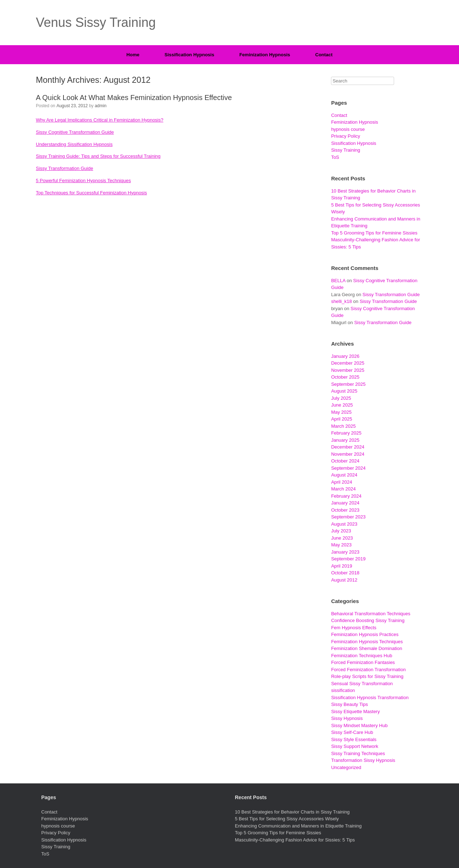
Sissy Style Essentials (354, 739)
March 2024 (343, 489)
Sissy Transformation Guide (65, 168)
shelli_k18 (341, 301)
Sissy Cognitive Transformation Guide (75, 132)
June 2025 (342, 405)
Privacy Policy (346, 136)
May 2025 (341, 412)
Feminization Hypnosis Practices (365, 634)
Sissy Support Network (355, 746)
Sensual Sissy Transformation (362, 684)
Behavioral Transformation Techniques (371, 614)
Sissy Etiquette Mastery (355, 712)
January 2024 (345, 503)
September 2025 (348, 384)
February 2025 (346, 433)
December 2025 (348, 363)
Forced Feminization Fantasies (363, 662)
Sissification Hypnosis (190, 55)
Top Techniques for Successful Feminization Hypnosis (91, 193)
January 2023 (345, 552)
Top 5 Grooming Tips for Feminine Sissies (374, 233)
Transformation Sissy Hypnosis (363, 760)
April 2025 (342, 419)
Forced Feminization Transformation (368, 670)
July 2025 (341, 398)
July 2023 (341, 531)
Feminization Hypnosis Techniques (367, 642)
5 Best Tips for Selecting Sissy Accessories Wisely (287, 819)
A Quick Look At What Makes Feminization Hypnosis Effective (134, 98)
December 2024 (348, 447)
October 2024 (345, 461)
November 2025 (348, 370)
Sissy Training (346, 150)
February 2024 (346, 496)
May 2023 (341, 545)
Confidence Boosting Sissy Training (368, 620)
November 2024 (348, 454)
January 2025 (345, 440)
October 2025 (345, 377)
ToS (335, 157)
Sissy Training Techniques (358, 753)
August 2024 (344, 475)
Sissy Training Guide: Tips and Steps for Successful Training (98, 156)
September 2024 (348, 468)
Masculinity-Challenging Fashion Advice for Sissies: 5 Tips (295, 840)
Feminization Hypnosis (265, 55)
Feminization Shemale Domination (366, 648)
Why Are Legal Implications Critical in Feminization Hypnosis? (100, 120)
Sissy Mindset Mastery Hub (359, 725)
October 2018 (345, 573)
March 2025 (343, 426)
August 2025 (344, 391)
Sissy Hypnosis (347, 718)
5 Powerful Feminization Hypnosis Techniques (83, 181)
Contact (324, 55)
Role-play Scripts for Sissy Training (367, 676)
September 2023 (348, 517)
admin (101, 106)
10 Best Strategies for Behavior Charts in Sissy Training (292, 812)
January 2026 (345, 356)
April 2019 (342, 566)
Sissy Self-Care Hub (352, 732)
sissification (343, 690)
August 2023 (344, 524)
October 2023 (345, 510)
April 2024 (342, 482)
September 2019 (348, 559)
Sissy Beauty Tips (349, 704)
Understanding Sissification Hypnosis (74, 144)
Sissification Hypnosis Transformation (370, 698)
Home (133, 55)
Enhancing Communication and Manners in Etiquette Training (298, 826)
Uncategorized (346, 767)
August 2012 (344, 580)
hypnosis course (348, 129)
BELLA (338, 281)
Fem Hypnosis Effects (354, 628)
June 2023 (342, 538)
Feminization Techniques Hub (361, 656)
